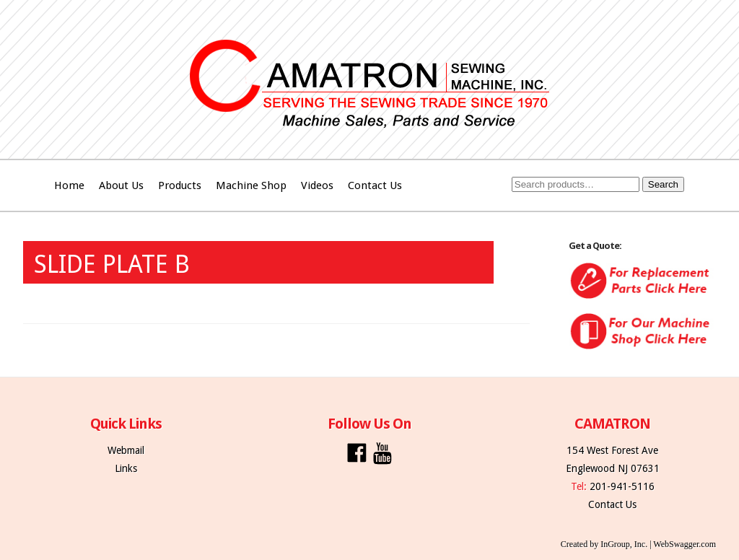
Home (69, 185)
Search (663, 184)
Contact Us (375, 185)
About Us (121, 185)
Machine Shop (251, 185)
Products (180, 185)
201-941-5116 (622, 486)
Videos (317, 185)
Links (126, 468)
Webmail (126, 450)
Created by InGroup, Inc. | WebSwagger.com (638, 544)
